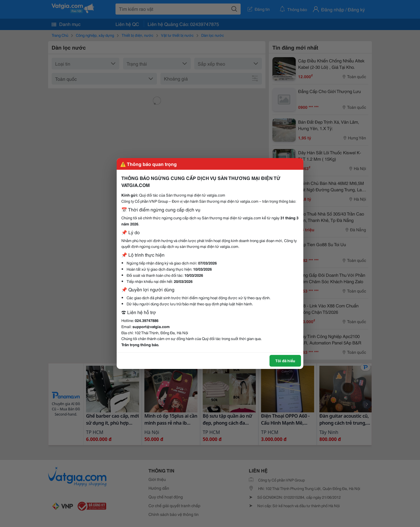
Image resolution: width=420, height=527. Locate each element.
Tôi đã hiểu (285, 360)
